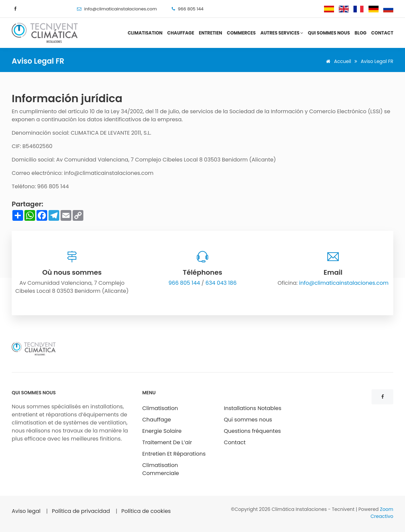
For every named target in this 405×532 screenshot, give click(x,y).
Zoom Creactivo (382, 513)
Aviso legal (26, 511)
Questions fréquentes (252, 431)
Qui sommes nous (329, 33)
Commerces (241, 33)
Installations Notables (253, 408)
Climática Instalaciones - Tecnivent (314, 509)
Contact (382, 33)
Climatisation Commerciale (161, 469)
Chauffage (181, 33)
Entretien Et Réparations (174, 454)
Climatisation (145, 33)
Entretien (211, 33)
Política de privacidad (81, 511)
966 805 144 (184, 283)
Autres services (282, 33)
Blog (360, 33)
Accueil (337, 61)
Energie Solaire (162, 431)
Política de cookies (146, 511)
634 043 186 (221, 283)
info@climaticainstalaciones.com (120, 9)
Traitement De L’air (167, 442)
